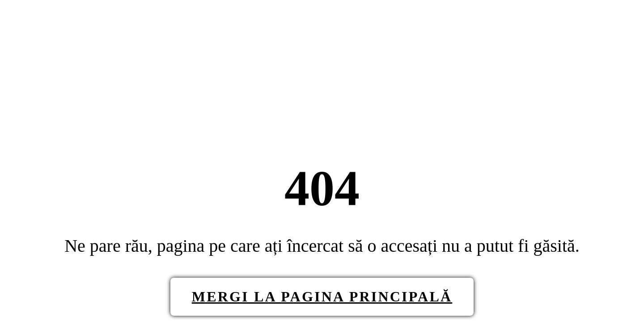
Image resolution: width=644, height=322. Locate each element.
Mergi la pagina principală (322, 297)
